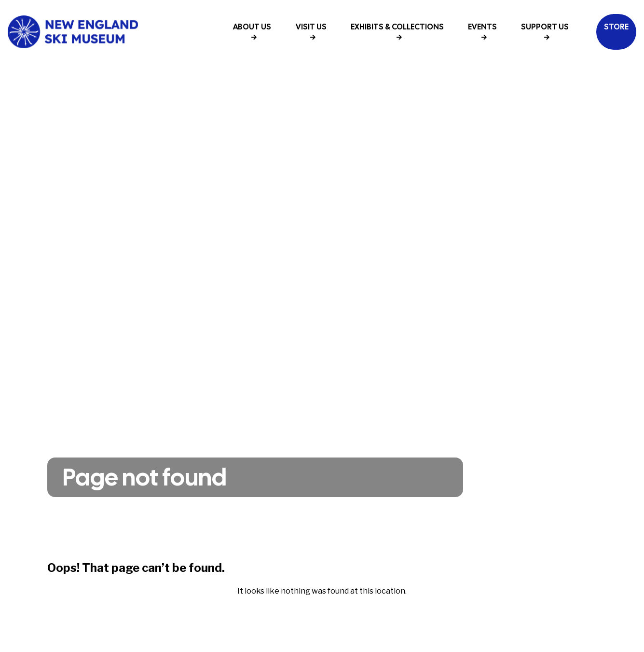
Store (616, 27)
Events (482, 31)
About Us (252, 31)
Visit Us (311, 31)
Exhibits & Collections (397, 31)
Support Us (545, 31)
